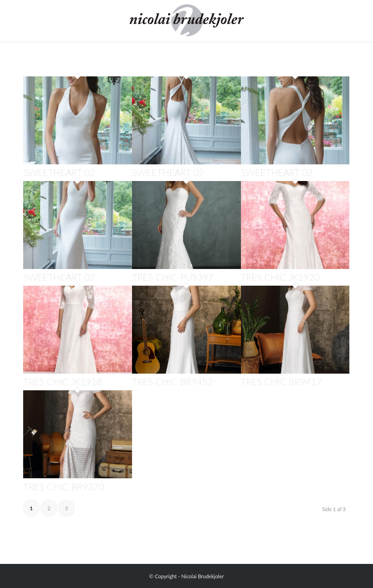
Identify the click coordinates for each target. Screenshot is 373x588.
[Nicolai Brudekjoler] (186, 21)
